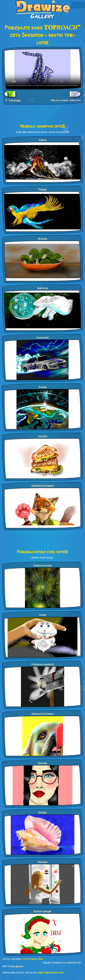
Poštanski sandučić (43, 664)
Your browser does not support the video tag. (42, 69)
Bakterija (43, 288)
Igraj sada (37, 959)
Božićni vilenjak (42, 911)
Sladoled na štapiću (43, 486)
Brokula (43, 239)
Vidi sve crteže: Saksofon (66, 100)
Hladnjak (43, 862)
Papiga (43, 189)
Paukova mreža (43, 566)
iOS (79, 963)
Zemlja (43, 387)
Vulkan (43, 140)
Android (71, 963)
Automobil (42, 338)
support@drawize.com (50, 973)
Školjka (42, 813)
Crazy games (16, 966)
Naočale (42, 763)
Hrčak (43, 615)
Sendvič (42, 436)
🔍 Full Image (13, 101)
